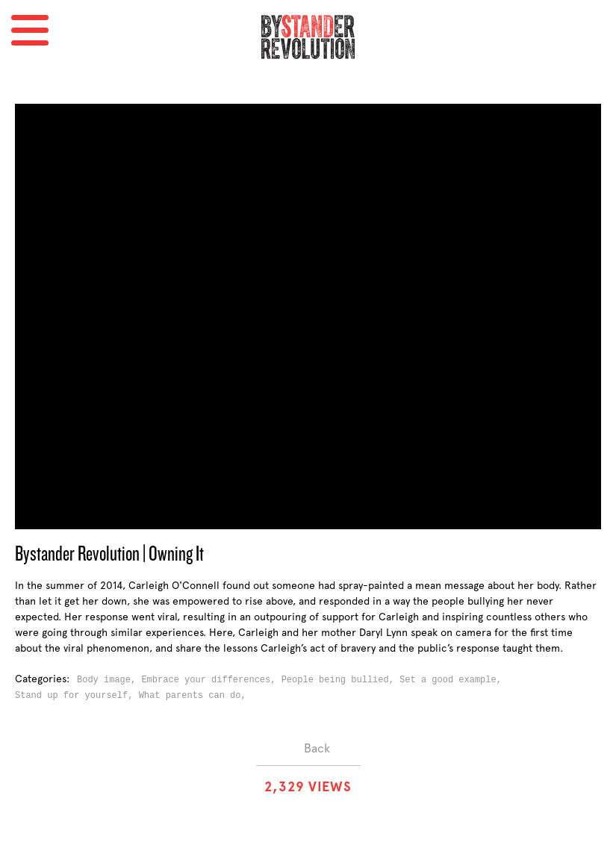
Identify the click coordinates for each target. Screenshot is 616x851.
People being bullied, (340, 680)
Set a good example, (453, 680)
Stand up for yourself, (77, 696)
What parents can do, (195, 696)
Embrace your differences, (211, 680)
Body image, (109, 680)
